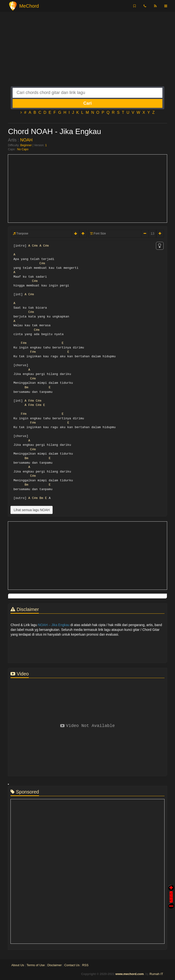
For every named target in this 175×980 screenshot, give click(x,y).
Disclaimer (55, 965)
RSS (85, 965)
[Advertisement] (87, 53)
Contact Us (72, 965)
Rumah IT (156, 974)
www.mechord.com (130, 974)
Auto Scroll (171, 890)
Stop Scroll (171, 902)
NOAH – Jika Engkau (54, 625)
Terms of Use (36, 965)
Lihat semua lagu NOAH (32, 510)
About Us (18, 965)
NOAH (26, 140)
